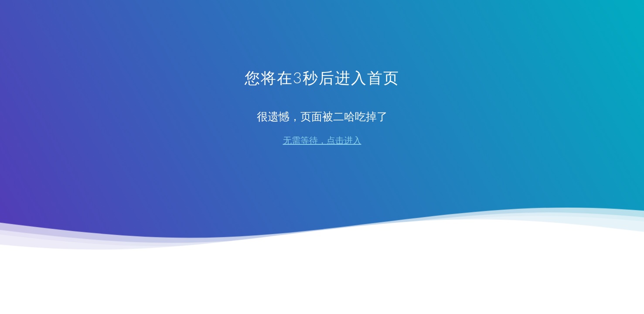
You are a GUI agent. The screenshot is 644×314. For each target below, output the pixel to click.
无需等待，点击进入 (322, 140)
